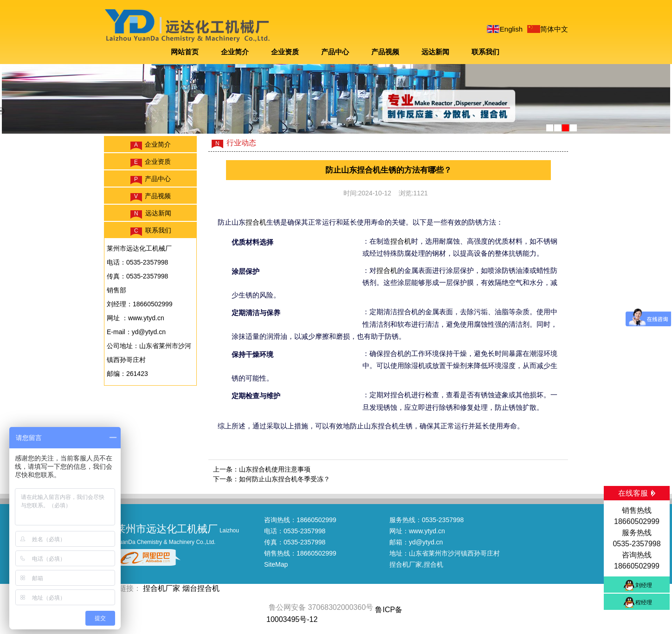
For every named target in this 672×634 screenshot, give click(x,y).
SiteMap (276, 564)
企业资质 (285, 52)
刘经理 (644, 585)
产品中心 (335, 52)
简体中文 (554, 29)
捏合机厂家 (406, 564)
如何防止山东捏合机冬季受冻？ (284, 479)
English (511, 29)
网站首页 (185, 52)
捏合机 (256, 222)
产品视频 (385, 52)
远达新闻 (435, 52)
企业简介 (235, 52)
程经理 (644, 602)
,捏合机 (433, 564)
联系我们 (485, 52)
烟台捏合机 (201, 588)
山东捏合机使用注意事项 (275, 469)
